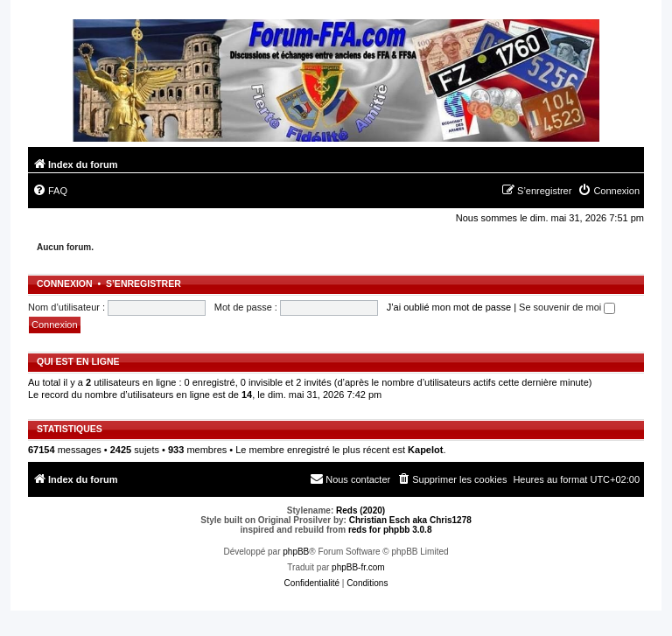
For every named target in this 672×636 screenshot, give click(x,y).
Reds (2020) (360, 510)
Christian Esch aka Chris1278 (410, 520)
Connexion (65, 283)
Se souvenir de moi (567, 307)
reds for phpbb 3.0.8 (390, 530)
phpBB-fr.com (358, 567)
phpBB (296, 552)
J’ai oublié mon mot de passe (449, 307)
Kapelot (425, 450)
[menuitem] (50, 191)
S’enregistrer (143, 283)
